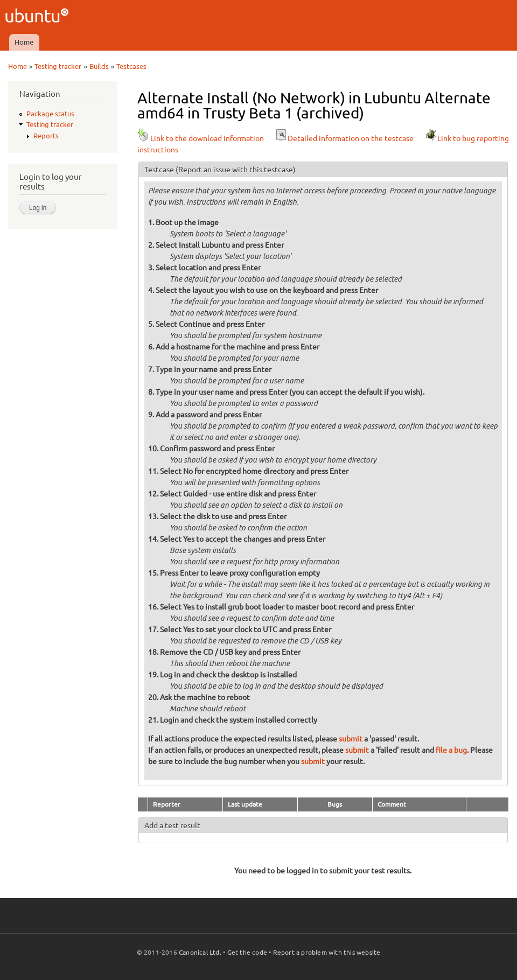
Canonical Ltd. (200, 952)
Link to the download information (201, 138)
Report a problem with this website (327, 952)
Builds (99, 66)
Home (24, 42)
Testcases (131, 66)
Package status (50, 114)
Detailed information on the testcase (344, 138)
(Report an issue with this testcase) (236, 170)
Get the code (247, 952)
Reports (46, 136)
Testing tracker (58, 66)
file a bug (451, 750)
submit (351, 739)
